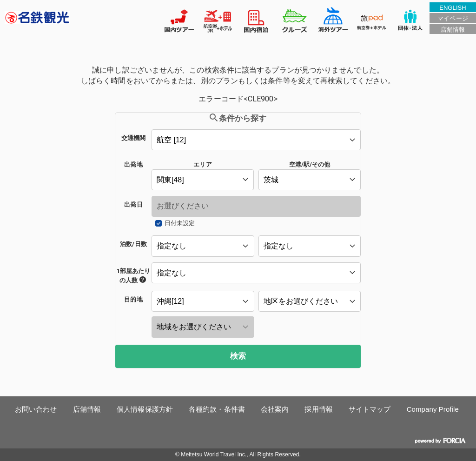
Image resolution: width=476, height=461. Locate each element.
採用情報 (318, 409)
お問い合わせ (36, 409)
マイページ (453, 18)
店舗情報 (453, 30)
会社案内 (275, 409)
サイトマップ (370, 409)
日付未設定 (180, 223)
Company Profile (433, 409)
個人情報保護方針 (145, 409)
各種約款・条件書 (217, 409)
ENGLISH (453, 8)
